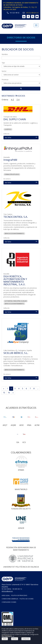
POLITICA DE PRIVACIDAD (19, 595)
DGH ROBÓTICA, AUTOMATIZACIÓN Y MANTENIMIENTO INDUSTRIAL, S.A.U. (15, 280)
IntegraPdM (10, 160)
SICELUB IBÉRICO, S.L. (16, 353)
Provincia (5, 80)
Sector (4, 71)
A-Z (12, 100)
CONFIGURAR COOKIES (9, 602)
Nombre (5, 54)
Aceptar (5, 639)
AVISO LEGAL (6, 595)
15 (4, 393)
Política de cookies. (21, 636)
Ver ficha (21, 138)
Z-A (18, 100)
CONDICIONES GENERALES (10, 599)
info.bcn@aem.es (31, 13)
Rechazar (15, 639)
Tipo (3, 63)
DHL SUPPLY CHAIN (15, 119)
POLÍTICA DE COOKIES (26, 599)
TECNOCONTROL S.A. (16, 217)
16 (9, 393)
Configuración (26, 639)
